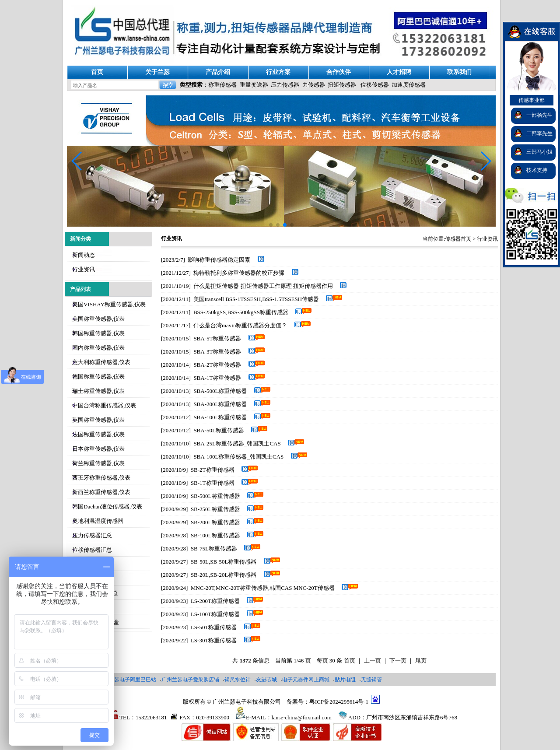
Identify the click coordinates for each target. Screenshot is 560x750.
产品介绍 (218, 72)
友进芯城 (266, 680)
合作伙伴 (339, 72)
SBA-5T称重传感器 (217, 338)
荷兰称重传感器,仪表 (98, 463)
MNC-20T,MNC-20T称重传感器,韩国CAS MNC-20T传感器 (263, 588)
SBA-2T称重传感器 (217, 365)
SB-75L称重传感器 (214, 548)
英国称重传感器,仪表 (98, 420)
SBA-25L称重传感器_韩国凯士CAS (237, 443)
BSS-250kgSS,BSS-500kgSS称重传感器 (241, 312)
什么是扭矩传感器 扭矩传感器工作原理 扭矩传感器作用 (263, 286)
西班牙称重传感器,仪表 (101, 478)
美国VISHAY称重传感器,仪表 (109, 304)
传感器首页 (458, 239)
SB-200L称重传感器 (215, 522)
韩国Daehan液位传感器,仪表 (107, 506)
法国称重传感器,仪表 (98, 434)
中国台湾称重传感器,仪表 (104, 405)
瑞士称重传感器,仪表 (98, 391)
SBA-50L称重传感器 (219, 430)
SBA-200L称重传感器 (220, 404)
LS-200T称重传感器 (215, 601)
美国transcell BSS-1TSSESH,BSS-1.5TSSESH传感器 (256, 299)
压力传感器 (285, 85)
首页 (97, 72)
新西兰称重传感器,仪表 (101, 492)
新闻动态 (84, 255)
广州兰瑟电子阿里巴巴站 (127, 680)
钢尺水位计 (238, 680)
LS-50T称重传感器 (214, 627)
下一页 (398, 661)
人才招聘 (399, 72)
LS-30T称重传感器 (214, 640)
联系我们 (459, 72)
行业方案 (278, 72)
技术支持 (537, 170)
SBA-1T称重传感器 (217, 378)
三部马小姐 (539, 152)
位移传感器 (375, 85)
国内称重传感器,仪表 (98, 348)
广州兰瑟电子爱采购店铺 (190, 680)
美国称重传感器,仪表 (98, 319)
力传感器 (314, 85)
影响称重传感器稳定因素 (219, 260)
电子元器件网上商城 (306, 680)
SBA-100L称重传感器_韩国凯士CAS (238, 457)
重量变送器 (254, 85)
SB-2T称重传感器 (213, 470)
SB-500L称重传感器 (215, 496)
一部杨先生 (539, 115)
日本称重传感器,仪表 (98, 449)
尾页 (421, 661)
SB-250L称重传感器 (215, 509)
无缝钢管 (371, 680)
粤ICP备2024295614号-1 (339, 702)
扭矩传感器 (342, 85)
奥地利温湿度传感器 (98, 521)
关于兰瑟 (157, 72)
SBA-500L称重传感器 (220, 391)
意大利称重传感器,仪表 (101, 362)
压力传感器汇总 (92, 535)
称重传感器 (222, 85)
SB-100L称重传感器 (215, 535)
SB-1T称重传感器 (213, 483)
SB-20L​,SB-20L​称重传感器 (224, 575)
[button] (485, 161)
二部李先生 (539, 133)
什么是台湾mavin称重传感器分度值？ (240, 325)
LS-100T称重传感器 (215, 614)
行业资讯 (84, 269)
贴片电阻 (345, 680)
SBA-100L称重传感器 (220, 417)
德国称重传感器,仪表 (98, 377)
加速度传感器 (409, 85)
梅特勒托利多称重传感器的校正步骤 (239, 273)
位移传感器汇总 (92, 550)
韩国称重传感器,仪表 (98, 333)
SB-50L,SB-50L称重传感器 (224, 562)
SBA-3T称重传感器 (217, 352)
